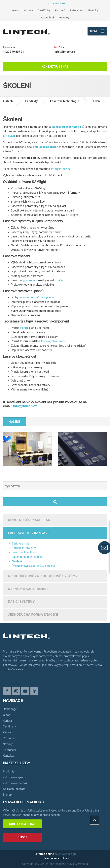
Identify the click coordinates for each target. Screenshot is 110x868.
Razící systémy (21, 602)
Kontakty (64, 18)
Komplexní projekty (24, 548)
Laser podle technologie (27, 557)
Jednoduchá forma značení (33, 615)
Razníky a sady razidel (29, 589)
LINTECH (9, 136)
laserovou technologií (66, 127)
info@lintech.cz (65, 52)
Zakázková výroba (15, 777)
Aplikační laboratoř (15, 789)
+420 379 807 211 (14, 52)
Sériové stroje (21, 544)
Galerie (15, 422)
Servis (22, 837)
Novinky (93, 10)
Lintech (8, 101)
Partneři (60, 10)
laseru (24, 328)
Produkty (31, 101)
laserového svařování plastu (36, 297)
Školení (17, 561)
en (57, 3)
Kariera (28, 10)
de (64, 3)
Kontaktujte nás (55, 67)
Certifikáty (44, 10)
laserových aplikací (53, 341)
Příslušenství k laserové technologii (34, 566)
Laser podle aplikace (25, 552)
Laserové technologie (65, 101)
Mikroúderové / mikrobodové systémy (43, 576)
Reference (77, 10)
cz (50, 3)
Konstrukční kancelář (29, 520)
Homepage (10, 709)
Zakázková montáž (15, 783)
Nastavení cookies (57, 858)
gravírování (30, 280)
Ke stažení (47, 18)
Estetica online (44, 854)
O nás (15, 10)
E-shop (7, 795)
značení (60, 280)
